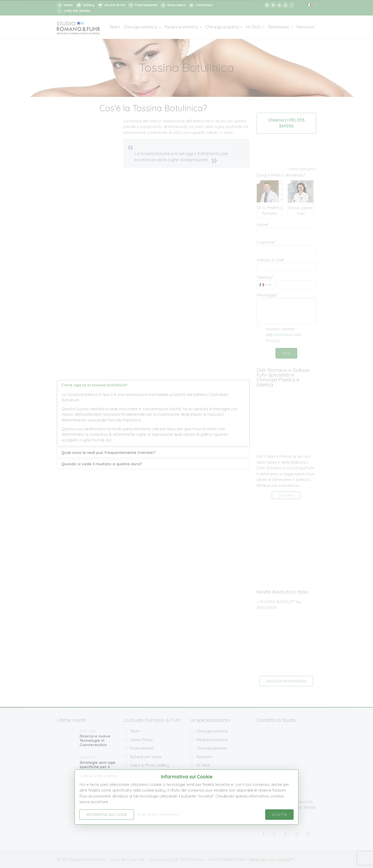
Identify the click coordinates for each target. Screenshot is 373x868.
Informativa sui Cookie (107, 815)
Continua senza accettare (99, 776)
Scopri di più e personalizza (158, 814)
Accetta (279, 815)
